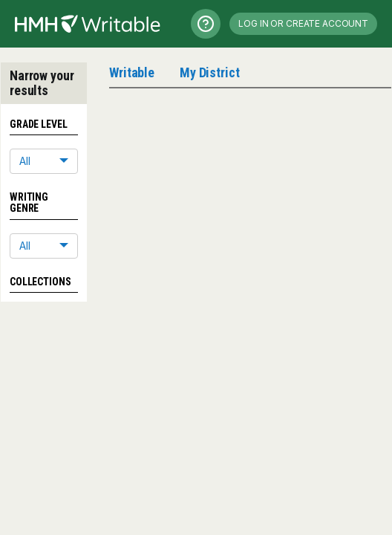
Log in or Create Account (303, 23)
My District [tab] (209, 72)
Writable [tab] (132, 72)
